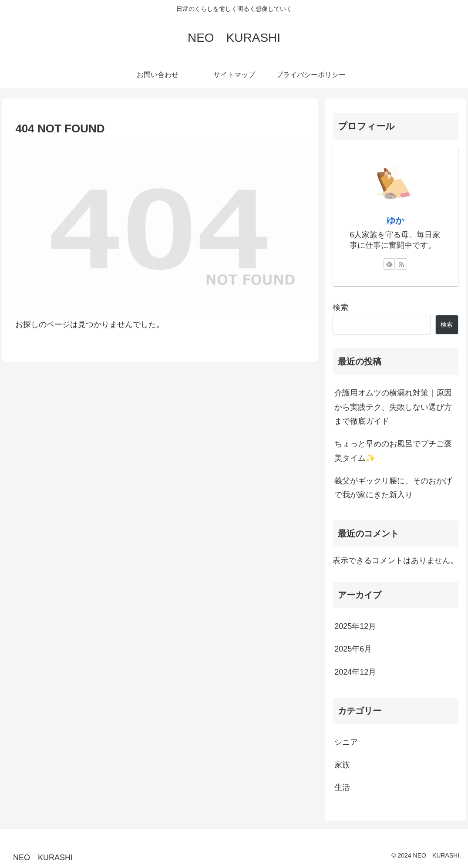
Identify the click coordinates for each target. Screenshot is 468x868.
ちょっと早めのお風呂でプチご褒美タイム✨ (393, 451)
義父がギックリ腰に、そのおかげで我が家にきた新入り (393, 488)
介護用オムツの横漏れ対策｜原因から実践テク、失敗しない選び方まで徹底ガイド (393, 407)
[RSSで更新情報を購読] (401, 264)
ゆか (395, 220)
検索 (340, 307)
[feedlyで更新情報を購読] (389, 264)
